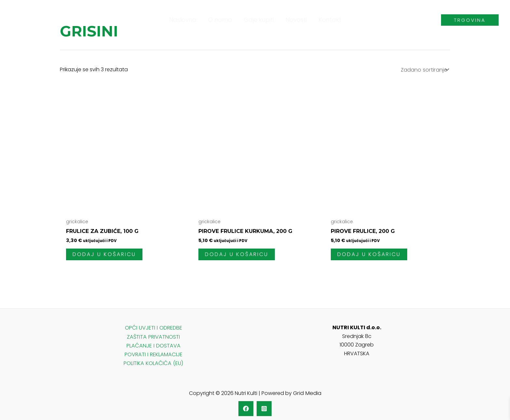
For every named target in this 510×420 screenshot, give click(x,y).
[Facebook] (246, 406)
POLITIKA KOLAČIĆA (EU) (154, 361)
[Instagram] (264, 406)
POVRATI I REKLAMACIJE (154, 352)
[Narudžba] (424, 69)
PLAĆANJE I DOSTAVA (154, 344)
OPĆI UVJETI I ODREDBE (153, 327)
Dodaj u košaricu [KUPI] (104, 254)
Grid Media (307, 391)
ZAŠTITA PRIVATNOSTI (154, 336)
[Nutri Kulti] (26, 19)
